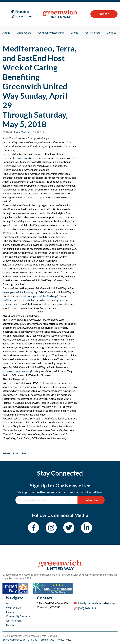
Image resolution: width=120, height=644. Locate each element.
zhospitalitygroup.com (16, 158)
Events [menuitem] (74, 32)
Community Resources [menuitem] (51, 32)
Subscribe (91, 500)
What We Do (13, 608)
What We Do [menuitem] (24, 32)
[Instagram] (51, 528)
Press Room (22, 16)
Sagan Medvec (22, 132)
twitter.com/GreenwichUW (19, 300)
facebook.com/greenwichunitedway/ (36, 296)
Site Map (33, 640)
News (24, 453)
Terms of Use (47, 640)
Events (10, 612)
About (10, 603)
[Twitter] (69, 528)
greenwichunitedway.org (17, 371)
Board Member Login (14, 640)
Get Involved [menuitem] (92, 32)
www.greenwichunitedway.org (20, 292)
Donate (104, 14)
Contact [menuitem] (111, 32)
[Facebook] (33, 528)
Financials (20, 12)
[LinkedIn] (87, 528)
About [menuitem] (6, 32)
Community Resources (19, 616)
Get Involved (13, 621)
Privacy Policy (64, 640)
